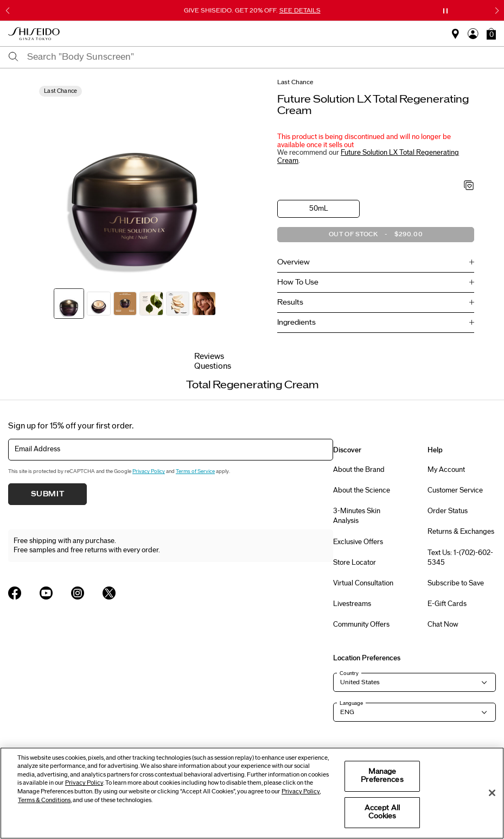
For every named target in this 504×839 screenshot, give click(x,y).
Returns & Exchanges (461, 532)
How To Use (298, 282)
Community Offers (361, 624)
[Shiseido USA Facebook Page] (15, 593)
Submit (48, 494)
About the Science (362, 490)
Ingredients (296, 323)
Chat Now (443, 624)
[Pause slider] (445, 11)
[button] (491, 34)
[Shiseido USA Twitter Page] (109, 593)
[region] (252, 793)
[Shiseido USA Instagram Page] (78, 593)
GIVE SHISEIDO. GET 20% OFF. (252, 10)
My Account (446, 470)
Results (290, 302)
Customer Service (455, 490)
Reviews (209, 357)
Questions (213, 366)
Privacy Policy (149, 471)
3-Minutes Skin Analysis (357, 516)
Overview (294, 262)
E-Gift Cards (447, 604)
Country (349, 673)
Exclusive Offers (358, 542)
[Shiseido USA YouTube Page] (46, 593)
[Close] (492, 793)
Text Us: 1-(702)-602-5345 (460, 558)
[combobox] (261, 57)
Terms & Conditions (44, 800)
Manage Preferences (382, 776)
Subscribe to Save (456, 583)
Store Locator (355, 563)
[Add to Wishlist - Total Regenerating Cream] (469, 186)
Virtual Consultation (363, 583)
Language (351, 703)
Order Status (448, 511)
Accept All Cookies (382, 812)
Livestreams (352, 604)
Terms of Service (195, 471)
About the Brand (359, 470)
